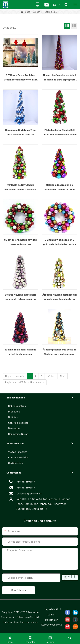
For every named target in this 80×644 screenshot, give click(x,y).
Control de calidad (18, 423)
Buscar (36, 12)
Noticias (13, 417)
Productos (14, 411)
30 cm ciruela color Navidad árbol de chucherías (21, 352)
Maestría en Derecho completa (52, 622)
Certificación (16, 463)
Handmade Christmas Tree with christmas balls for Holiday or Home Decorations (21, 132)
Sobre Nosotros (17, 406)
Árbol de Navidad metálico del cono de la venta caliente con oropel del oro (60, 297)
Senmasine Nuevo (18, 434)
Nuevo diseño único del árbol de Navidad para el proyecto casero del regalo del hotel (60, 78)
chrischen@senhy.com (29, 493)
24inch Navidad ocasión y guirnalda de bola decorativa (59, 242)
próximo (51, 376)
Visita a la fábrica (18, 452)
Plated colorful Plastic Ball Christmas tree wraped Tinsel (60, 132)
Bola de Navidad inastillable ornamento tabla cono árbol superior (21, 297)
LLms (51, 614)
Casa (26, 12)
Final (62, 376)
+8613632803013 (25, 487)
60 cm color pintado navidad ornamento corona (20, 242)
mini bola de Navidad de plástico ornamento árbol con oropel (20, 187)
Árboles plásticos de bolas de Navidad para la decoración (59, 352)
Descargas (14, 428)
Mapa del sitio (51, 609)
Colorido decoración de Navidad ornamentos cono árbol (60, 187)
